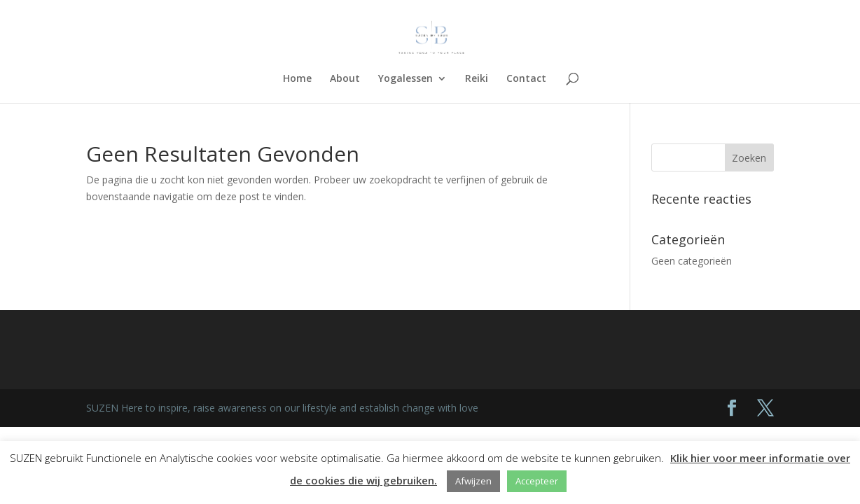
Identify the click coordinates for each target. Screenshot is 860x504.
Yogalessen (405, 79)
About (345, 79)
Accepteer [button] (537, 481)
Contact (526, 79)
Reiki (477, 79)
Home (297, 79)
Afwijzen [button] (473, 481)
